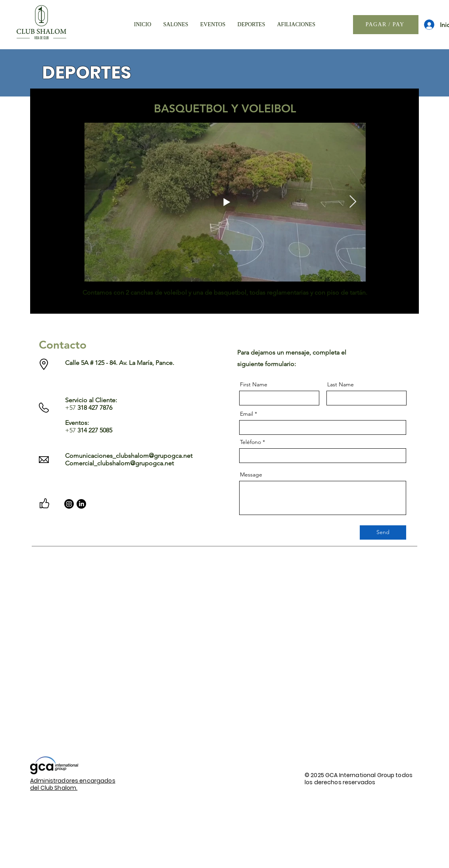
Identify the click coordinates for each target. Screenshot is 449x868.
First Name (254, 384)
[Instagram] (69, 504)
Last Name (341, 384)
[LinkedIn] (81, 504)
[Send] (383, 532)
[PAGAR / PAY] (386, 25)
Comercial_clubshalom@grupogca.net (119, 463)
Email (247, 414)
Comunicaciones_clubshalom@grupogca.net (129, 456)
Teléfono (250, 442)
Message (251, 475)
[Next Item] (353, 202)
